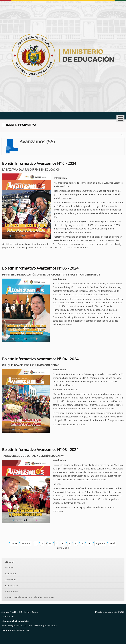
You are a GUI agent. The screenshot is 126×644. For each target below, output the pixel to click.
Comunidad (10, 580)
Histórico (9, 568)
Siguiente (100, 543)
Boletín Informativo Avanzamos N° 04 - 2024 (40, 359)
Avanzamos (10, 574)
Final (112, 543)
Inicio (14, 543)
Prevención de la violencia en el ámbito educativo (29, 597)
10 (89, 543)
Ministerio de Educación (106, 612)
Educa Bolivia (11, 585)
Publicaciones (11, 591)
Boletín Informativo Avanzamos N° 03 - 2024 (40, 449)
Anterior (26, 543)
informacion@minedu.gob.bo (15, 621)
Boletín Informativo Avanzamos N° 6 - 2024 (39, 163)
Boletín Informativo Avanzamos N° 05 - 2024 (40, 268)
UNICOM (9, 562)
